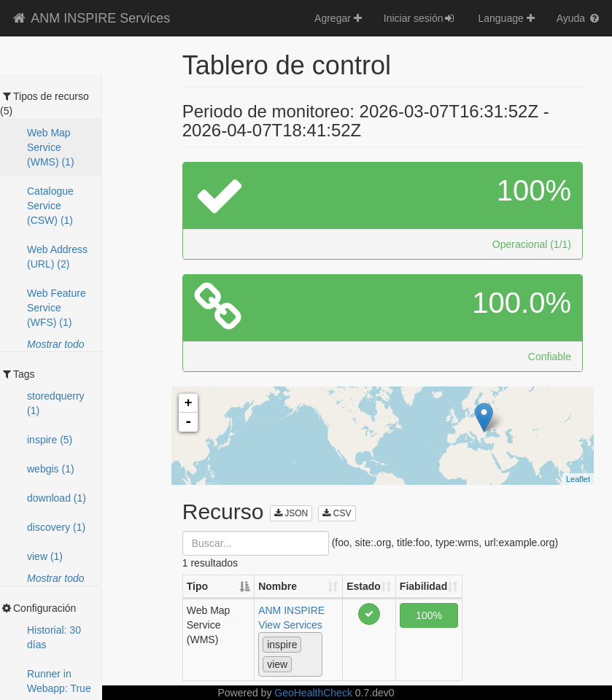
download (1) (57, 498)
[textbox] (299, 664)
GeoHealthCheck (313, 693)
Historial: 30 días (54, 637)
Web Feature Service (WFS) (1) (57, 308)
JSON (291, 513)
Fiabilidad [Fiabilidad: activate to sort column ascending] (423, 586)
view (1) (45, 556)
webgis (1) (51, 469)
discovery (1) (56, 527)
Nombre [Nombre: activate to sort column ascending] (278, 586)
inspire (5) (50, 440)
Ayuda (579, 18)
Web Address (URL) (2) (57, 257)
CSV (337, 513)
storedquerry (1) (56, 403)
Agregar (338, 18)
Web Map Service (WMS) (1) (51, 147)
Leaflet (578, 479)
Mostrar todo (56, 344)
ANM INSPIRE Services (90, 18)
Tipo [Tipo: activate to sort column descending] (197, 586)
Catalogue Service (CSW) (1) (50, 206)
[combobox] (290, 654)
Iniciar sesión (420, 18)
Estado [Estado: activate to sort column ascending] (364, 586)
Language (506, 18)
